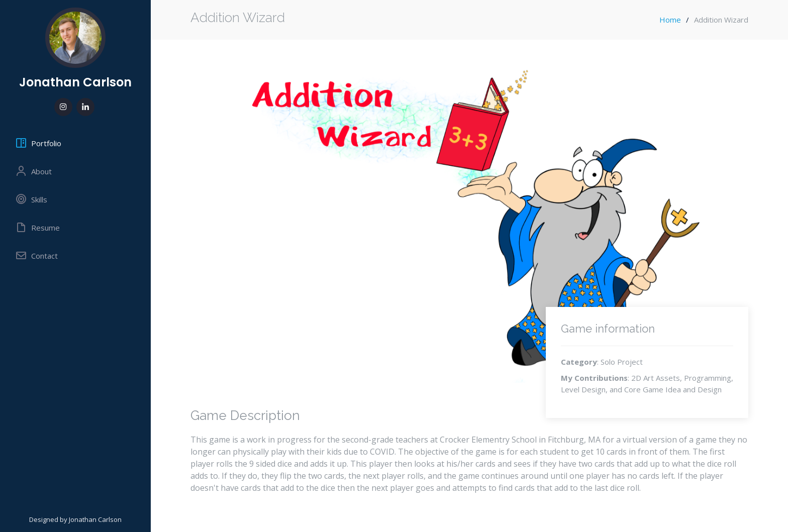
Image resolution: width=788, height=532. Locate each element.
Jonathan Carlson (75, 82)
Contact (36, 256)
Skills (31, 199)
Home (670, 20)
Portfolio (38, 143)
